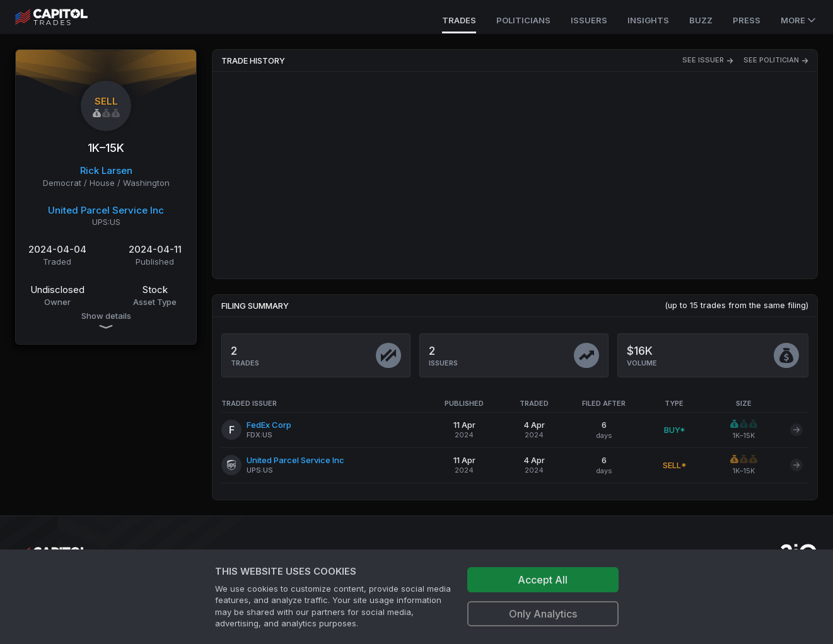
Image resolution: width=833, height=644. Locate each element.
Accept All (543, 580)
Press (747, 20)
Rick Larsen (106, 170)
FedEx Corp (269, 425)
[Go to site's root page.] (65, 17)
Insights (648, 20)
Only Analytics (543, 614)
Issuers (589, 20)
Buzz (701, 20)
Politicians (523, 20)
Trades (459, 20)
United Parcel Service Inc (106, 210)
